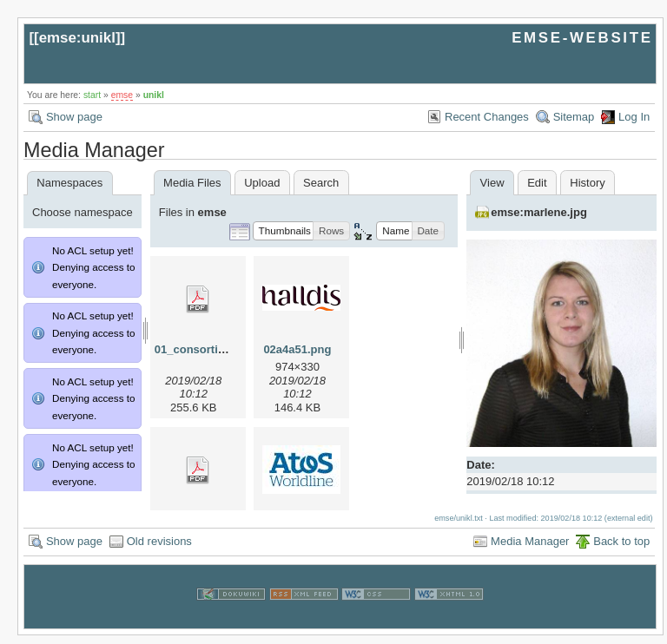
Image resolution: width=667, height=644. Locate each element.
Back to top (621, 550)
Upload (262, 183)
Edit (537, 183)
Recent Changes (487, 117)
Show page (74, 117)
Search (321, 183)
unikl (154, 95)
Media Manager (530, 550)
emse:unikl (77, 38)
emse (122, 95)
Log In (634, 117)
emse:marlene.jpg (539, 212)
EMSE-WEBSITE (582, 38)
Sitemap (574, 117)
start (92, 95)
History (587, 183)
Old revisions (159, 550)
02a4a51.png (297, 349)
